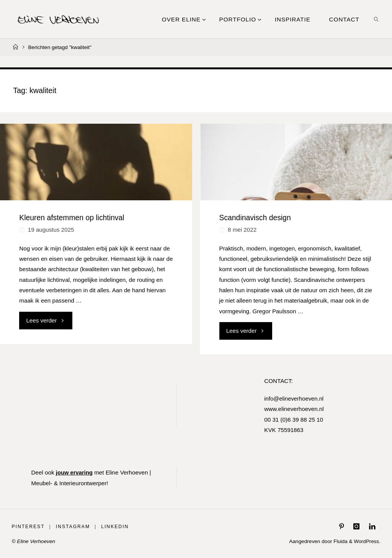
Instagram (73, 526)
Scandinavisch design (255, 218)
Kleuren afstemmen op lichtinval (72, 218)
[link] (376, 19)
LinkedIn (115, 526)
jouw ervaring (75, 472)
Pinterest (28, 526)
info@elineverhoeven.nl (294, 398)
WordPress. (367, 541)
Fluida (339, 541)
